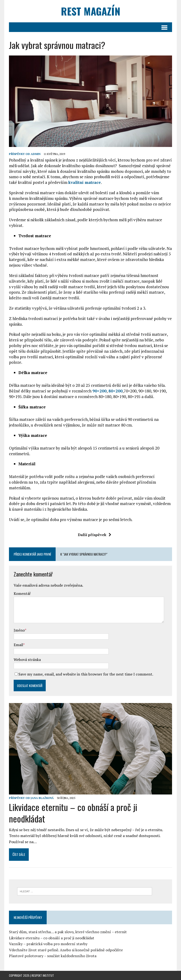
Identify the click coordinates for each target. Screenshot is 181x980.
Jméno (19, 630)
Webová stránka (27, 660)
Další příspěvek (95, 535)
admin (36, 154)
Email (18, 645)
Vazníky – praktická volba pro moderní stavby (48, 944)
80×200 (115, 391)
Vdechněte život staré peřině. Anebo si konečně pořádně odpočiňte (66, 950)
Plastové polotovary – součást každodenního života (53, 956)
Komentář (22, 593)
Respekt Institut (43, 975)
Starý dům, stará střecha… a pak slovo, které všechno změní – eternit (68, 932)
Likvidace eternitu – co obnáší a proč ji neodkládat (73, 813)
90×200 (99, 391)
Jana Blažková (42, 798)
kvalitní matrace (85, 182)
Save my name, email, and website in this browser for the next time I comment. (86, 674)
